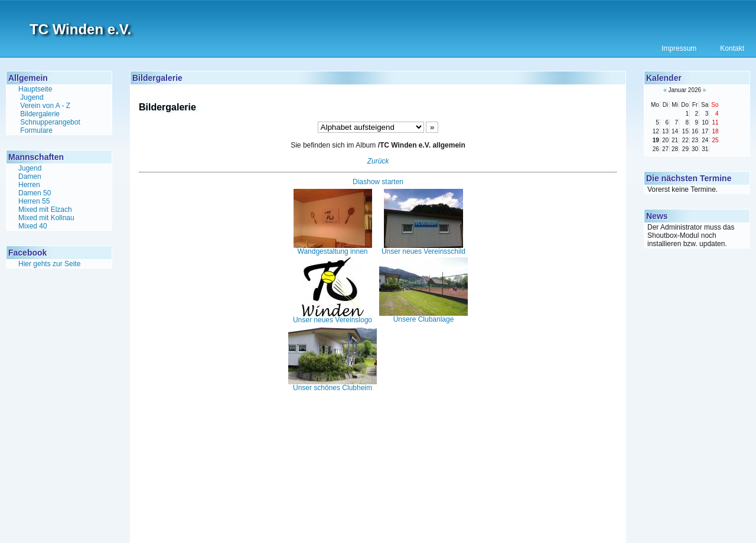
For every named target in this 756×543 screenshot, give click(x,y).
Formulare (36, 130)
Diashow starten (378, 182)
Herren (29, 185)
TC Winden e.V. (80, 29)
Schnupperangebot (50, 122)
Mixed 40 (33, 226)
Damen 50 (35, 193)
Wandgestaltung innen (333, 248)
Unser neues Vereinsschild (423, 248)
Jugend (32, 97)
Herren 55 (34, 201)
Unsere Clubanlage (423, 316)
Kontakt (732, 48)
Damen (30, 176)
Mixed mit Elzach (45, 210)
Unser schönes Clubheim (333, 385)
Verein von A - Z (45, 106)
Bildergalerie (40, 114)
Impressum (679, 48)
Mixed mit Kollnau (46, 218)
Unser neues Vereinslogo (333, 317)
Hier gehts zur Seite (49, 264)
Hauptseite (35, 89)
